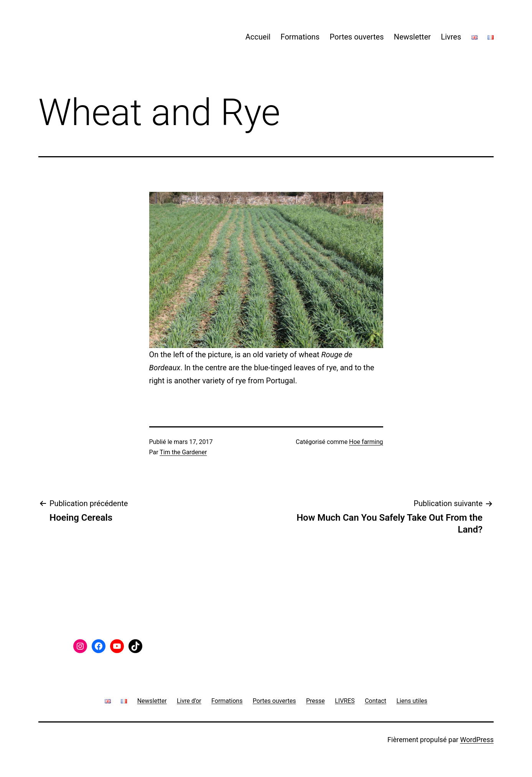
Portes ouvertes (357, 37)
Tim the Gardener (183, 452)
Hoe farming (366, 442)
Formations (300, 37)
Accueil (258, 37)
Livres (451, 37)
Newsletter (412, 37)
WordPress (477, 740)
